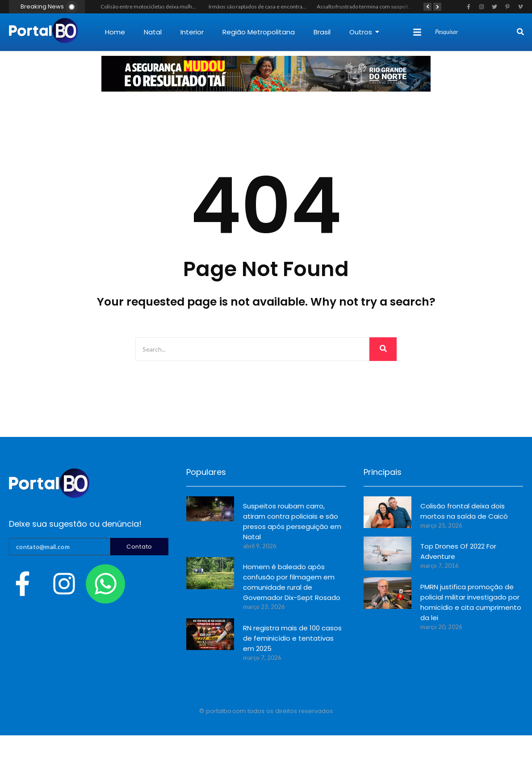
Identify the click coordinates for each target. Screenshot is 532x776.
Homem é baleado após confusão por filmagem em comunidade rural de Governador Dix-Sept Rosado (292, 582)
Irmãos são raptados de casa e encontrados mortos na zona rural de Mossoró (300, 6)
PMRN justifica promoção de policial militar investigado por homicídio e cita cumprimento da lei (471, 602)
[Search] (475, 32)
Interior (192, 32)
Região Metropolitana (259, 32)
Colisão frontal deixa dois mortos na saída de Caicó (464, 511)
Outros (364, 32)
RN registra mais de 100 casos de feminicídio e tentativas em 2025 (292, 638)
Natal (153, 32)
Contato (139, 547)
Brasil (322, 32)
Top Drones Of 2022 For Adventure (458, 551)
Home (115, 32)
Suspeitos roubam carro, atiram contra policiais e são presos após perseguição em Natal (292, 521)
